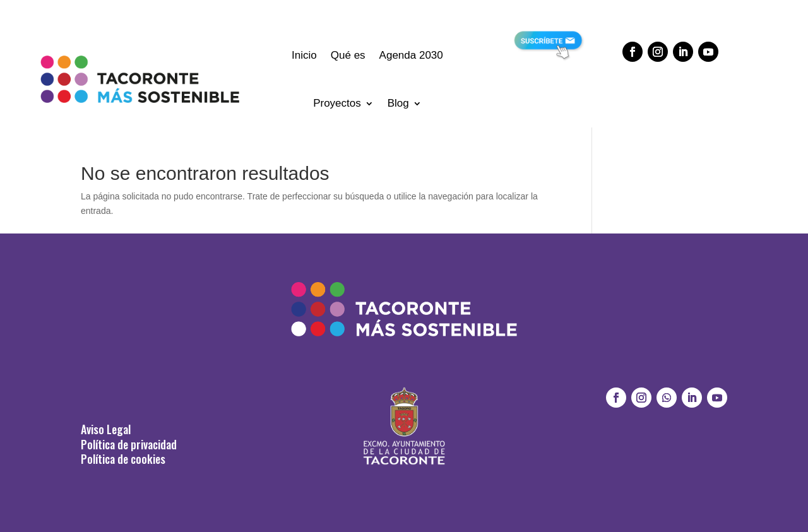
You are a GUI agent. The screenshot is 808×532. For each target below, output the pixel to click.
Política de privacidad (129, 444)
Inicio (304, 55)
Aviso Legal (106, 429)
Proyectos (337, 103)
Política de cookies (123, 459)
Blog (398, 103)
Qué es (348, 55)
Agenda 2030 (411, 55)
